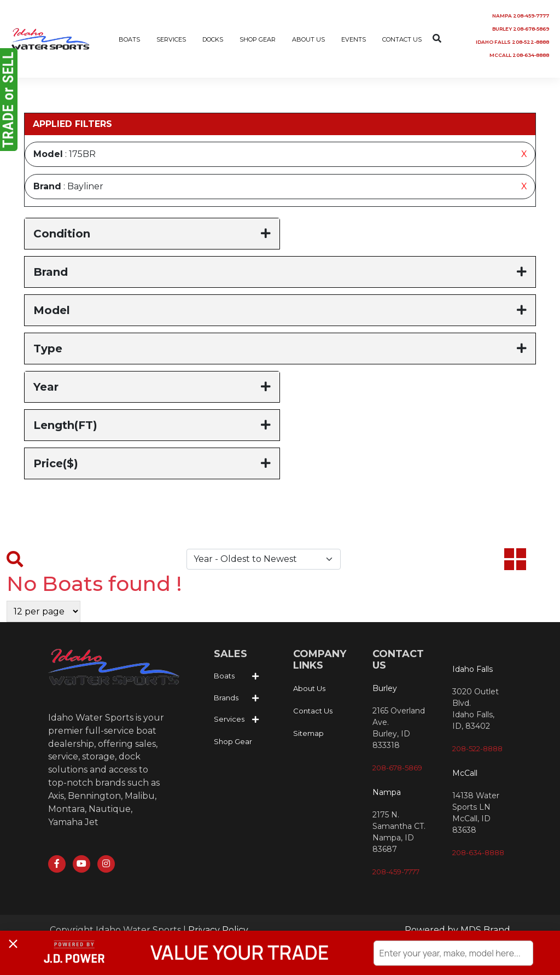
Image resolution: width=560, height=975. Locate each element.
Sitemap (308, 733)
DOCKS (213, 39)
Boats (224, 676)
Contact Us (313, 711)
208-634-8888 (478, 852)
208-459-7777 (396, 872)
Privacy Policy (218, 930)
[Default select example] (264, 560)
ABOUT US (308, 39)
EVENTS (354, 39)
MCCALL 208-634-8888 (519, 55)
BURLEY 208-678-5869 (521, 29)
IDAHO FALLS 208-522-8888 (512, 42)
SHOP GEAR (258, 39)
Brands (226, 698)
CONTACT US (402, 39)
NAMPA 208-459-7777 (521, 16)
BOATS (129, 39)
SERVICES (171, 39)
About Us (309, 688)
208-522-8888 (477, 748)
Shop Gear (233, 741)
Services (229, 719)
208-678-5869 (397, 768)
